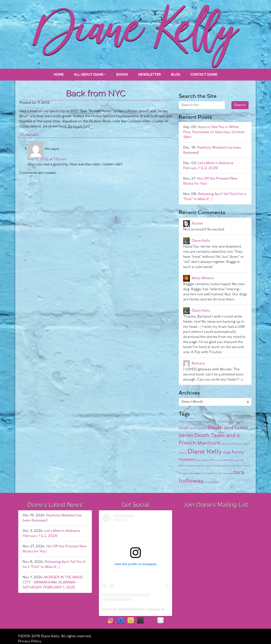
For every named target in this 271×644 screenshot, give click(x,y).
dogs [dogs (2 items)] (227, 452)
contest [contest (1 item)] (240, 422)
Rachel (197, 224)
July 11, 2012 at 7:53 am (47, 159)
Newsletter (150, 75)
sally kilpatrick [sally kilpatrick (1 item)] (196, 473)
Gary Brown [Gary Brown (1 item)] (203, 460)
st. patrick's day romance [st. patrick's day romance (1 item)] (219, 473)
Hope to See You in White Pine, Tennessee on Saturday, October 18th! (214, 132)
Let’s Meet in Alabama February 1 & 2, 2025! (208, 166)
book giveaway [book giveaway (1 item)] (202, 422)
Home (59, 75)
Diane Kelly (201, 241)
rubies (150, 621)
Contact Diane (204, 75)
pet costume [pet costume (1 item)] (233, 466)
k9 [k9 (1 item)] (226, 460)
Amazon (140, 621)
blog (176, 75)
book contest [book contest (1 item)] (186, 422)
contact (160, 621)
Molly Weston (203, 278)
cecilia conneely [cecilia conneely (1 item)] (226, 422)
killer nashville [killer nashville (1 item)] (236, 460)
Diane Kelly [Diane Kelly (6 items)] (205, 452)
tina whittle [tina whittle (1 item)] (211, 482)
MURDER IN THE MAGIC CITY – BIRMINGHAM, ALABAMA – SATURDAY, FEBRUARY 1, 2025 (53, 582)
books (122, 75)
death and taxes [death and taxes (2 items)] (193, 428)
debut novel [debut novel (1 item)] (228, 444)
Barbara (198, 363)
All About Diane (89, 75)
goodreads (131, 621)
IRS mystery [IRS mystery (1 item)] (217, 460)
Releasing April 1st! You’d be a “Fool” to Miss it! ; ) (54, 564)
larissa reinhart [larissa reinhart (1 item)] (187, 466)
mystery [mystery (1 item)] (200, 466)
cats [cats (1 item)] (214, 422)
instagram (111, 621)
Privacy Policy (30, 641)
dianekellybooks (133, 609)
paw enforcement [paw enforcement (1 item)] (215, 466)
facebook (121, 621)
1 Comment (29, 135)
